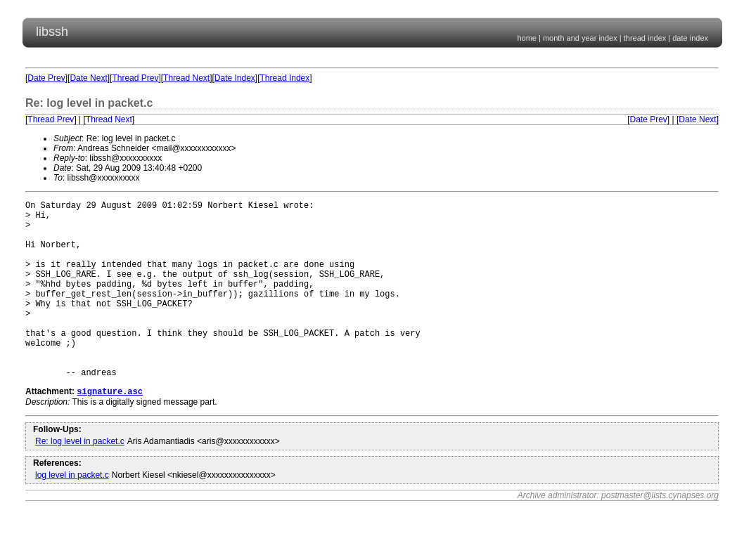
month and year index (580, 38)
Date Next (88, 78)
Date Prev (46, 78)
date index (690, 38)
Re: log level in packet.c (80, 481)
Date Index (235, 78)
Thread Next (186, 78)
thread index (645, 38)
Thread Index (285, 78)
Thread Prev (135, 78)
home (527, 38)
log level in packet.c (72, 514)
